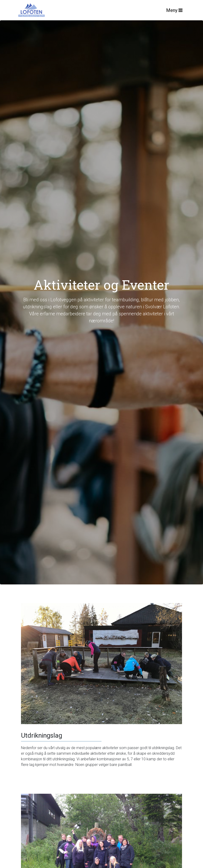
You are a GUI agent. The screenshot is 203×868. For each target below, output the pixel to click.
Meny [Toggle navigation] (174, 10)
